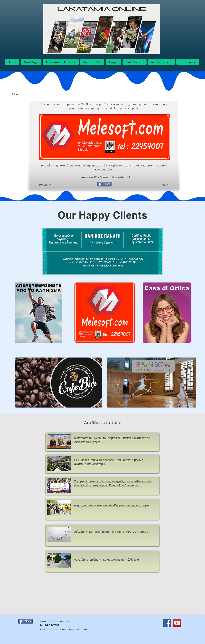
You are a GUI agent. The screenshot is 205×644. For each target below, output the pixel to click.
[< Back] (24, 94)
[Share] (104, 184)
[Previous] (52, 185)
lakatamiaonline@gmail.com (68, 629)
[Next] (159, 185)
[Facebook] (167, 623)
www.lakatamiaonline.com (57, 621)
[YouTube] (177, 623)
